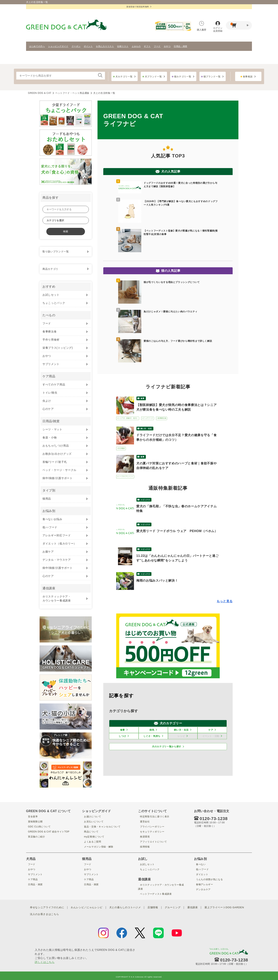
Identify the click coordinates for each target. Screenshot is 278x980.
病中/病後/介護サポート (58, 478)
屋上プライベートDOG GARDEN (56, 913)
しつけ (122, 736)
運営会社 (144, 821)
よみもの (136, 46)
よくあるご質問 (92, 842)
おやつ (167, 46)
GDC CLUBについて (39, 826)
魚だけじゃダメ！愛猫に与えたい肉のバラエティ (170, 312)
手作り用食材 (51, 340)
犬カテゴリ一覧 (124, 77)
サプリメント (51, 364)
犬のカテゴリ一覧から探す (167, 747)
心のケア (48, 409)
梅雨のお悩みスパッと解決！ (157, 581)
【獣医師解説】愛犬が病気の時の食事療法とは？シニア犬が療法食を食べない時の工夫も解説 (176, 407)
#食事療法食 (162, 418)
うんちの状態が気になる (210, 879)
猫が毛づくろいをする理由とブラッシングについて (172, 282)
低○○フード (50, 527)
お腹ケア (48, 552)
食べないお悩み (52, 519)
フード (157, 46)
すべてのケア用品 (54, 384)
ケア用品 (32, 879)
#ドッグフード (148, 418)
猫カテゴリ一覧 (183, 77)
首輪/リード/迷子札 (55, 462)
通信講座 (202, 907)
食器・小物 (50, 437)
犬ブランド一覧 (153, 77)
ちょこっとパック (54, 303)
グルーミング (181, 907)
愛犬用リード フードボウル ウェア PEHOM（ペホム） (177, 531)
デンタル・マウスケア (57, 560)
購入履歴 (202, 26)
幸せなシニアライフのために (48, 907)
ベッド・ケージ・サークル (59, 470)
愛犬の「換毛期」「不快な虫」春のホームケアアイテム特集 (176, 509)
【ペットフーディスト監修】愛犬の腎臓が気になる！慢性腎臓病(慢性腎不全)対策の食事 (181, 232)
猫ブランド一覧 (212, 77)
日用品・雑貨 (181, 46)
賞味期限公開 (35, 821)
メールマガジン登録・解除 (99, 847)
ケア (211, 730)
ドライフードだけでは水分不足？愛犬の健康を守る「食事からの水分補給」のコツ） (176, 437)
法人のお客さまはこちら (95, 913)
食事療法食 (50, 332)
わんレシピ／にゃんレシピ (90, 907)
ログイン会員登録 (218, 27)
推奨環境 (144, 836)
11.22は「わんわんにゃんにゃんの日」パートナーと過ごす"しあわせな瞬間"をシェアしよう (177, 558)
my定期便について (94, 836)
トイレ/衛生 (50, 393)
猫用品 (47, 499)
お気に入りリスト (105, 46)
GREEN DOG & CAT (40, 93)
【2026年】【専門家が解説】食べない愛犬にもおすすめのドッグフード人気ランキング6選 (181, 203)
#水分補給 (121, 448)
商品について (91, 831)
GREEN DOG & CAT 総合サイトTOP (50, 831)
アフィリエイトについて (154, 842)
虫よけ (47, 401)
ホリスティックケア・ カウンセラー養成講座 (57, 599)
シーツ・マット (52, 429)
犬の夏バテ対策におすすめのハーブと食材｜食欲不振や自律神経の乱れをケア (176, 466)
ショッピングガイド (58, 46)
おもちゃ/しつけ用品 (56, 446)
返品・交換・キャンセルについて (103, 826)
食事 (142, 398)
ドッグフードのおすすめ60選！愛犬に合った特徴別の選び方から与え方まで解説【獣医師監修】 (181, 185)
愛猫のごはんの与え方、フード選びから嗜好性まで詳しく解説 (178, 341)
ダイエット (201, 874)
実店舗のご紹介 (36, 836)
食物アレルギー (204, 884)
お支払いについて (93, 821)
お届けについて (92, 816)
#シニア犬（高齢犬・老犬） (128, 418)
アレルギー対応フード (57, 535)
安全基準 (32, 816)
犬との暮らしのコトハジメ (131, 907)
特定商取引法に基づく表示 (155, 816)
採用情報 (144, 847)
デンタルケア (203, 889)
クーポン (76, 46)
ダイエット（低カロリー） (59, 543)
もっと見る (225, 601)
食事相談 (248, 77)
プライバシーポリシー (152, 826)
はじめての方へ (37, 46)
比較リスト (123, 46)
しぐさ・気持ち (152, 736)
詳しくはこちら (45, 960)
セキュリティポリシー (152, 831)
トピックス (145, 500)
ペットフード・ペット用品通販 (72, 93)
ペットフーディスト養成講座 (156, 894)
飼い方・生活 (146, 429)
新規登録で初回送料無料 (139, 7)
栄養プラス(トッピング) (58, 348)
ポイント (88, 46)
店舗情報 (160, 907)
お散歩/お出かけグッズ (57, 454)
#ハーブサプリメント (125, 477)
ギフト (147, 46)
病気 (152, 730)
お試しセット (51, 295)
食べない (200, 864)
